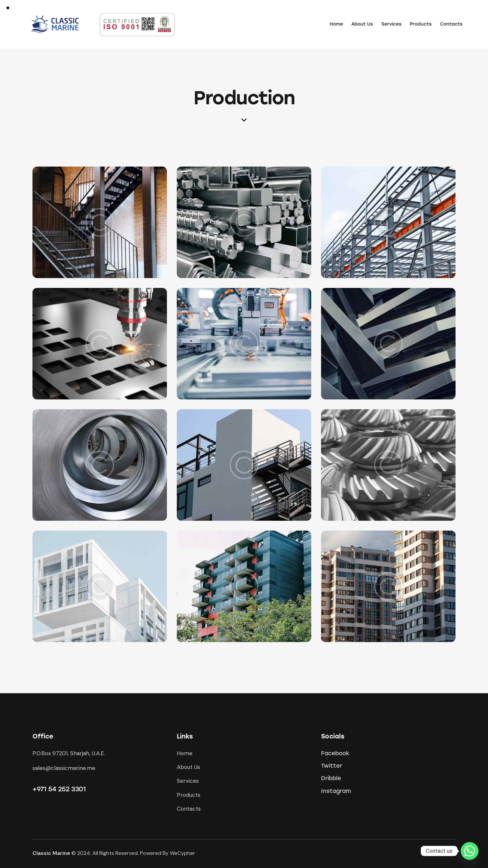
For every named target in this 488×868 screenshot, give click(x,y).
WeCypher (183, 853)
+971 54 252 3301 (59, 789)
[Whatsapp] (470, 851)
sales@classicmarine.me (64, 768)
